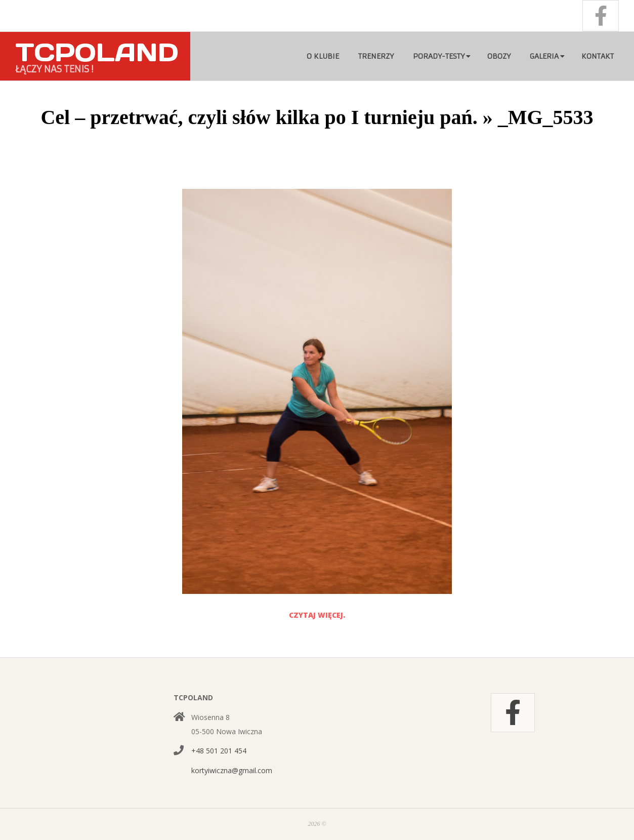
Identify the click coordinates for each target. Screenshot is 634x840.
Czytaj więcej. (317, 615)
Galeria (544, 56)
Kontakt (598, 56)
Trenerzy (376, 56)
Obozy (499, 56)
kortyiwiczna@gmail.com (232, 770)
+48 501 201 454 (219, 751)
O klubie (323, 56)
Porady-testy (439, 56)
